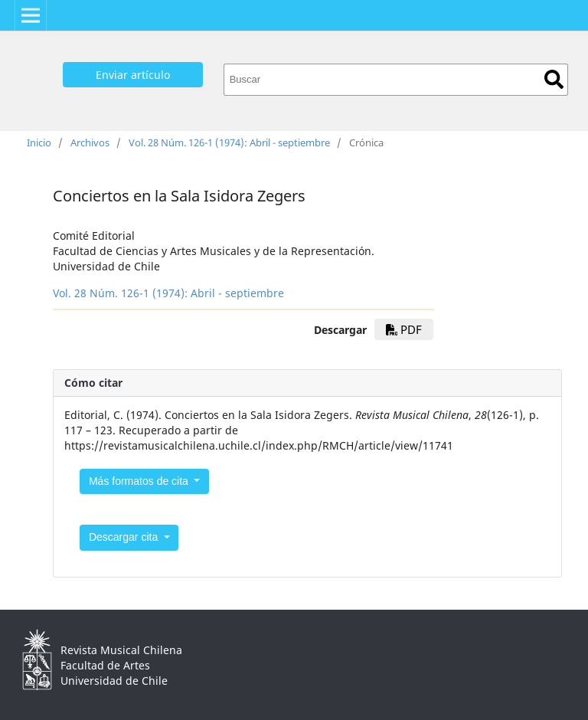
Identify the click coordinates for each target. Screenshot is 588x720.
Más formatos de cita (140, 481)
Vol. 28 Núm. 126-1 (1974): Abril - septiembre (229, 142)
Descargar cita (125, 537)
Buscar (554, 79)
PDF (404, 329)
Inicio (39, 142)
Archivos (90, 142)
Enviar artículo (133, 75)
